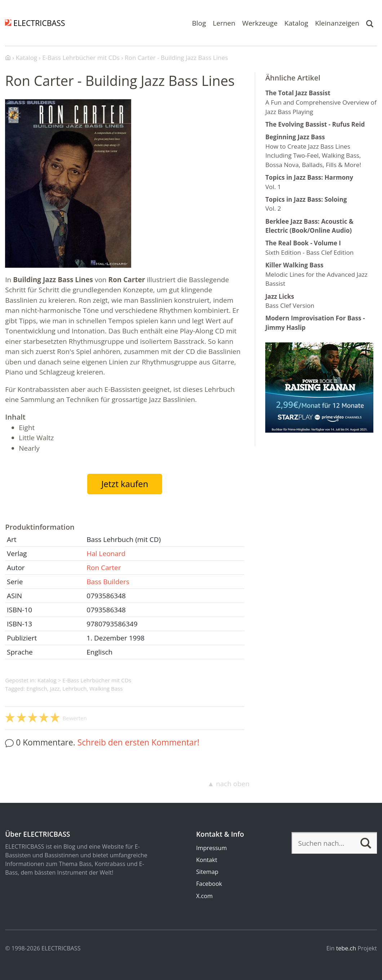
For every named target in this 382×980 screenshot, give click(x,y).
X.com (204, 896)
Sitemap (207, 872)
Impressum (211, 848)
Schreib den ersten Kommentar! (138, 742)
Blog (199, 23)
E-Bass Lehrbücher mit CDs (97, 680)
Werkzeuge (260, 23)
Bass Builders (108, 582)
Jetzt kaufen (125, 484)
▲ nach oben (228, 784)
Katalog (296, 23)
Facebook (209, 884)
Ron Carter (104, 568)
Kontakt (206, 860)
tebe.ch (346, 948)
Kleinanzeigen (337, 23)
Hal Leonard (106, 554)
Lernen (224, 23)
